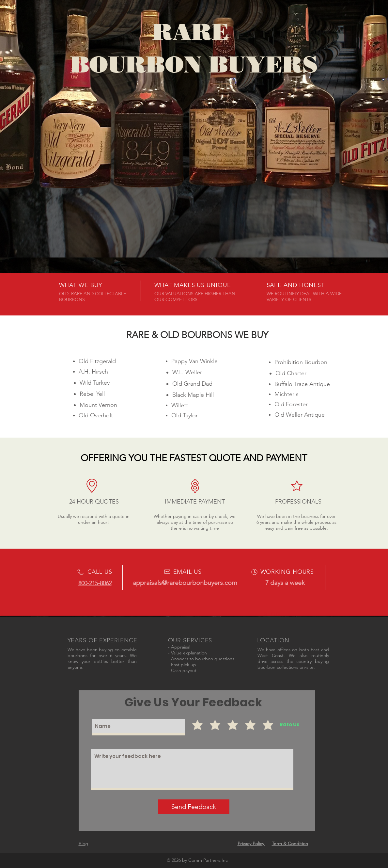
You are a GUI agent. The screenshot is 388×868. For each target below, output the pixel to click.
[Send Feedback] (194, 807)
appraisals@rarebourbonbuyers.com (185, 583)
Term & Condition (290, 844)
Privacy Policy (251, 844)
